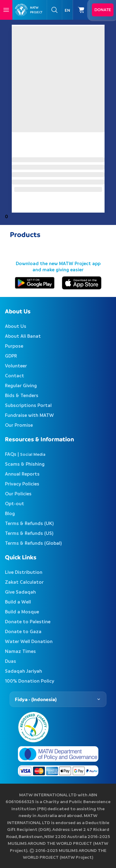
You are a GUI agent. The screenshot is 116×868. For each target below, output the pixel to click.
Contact (15, 375)
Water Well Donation (29, 641)
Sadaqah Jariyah (24, 671)
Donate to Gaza (23, 631)
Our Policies (18, 493)
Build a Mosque (22, 612)
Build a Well (18, 602)
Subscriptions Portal (28, 405)
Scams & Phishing (25, 464)
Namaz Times (20, 651)
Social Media (33, 454)
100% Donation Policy (30, 681)
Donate (103, 10)
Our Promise (19, 425)
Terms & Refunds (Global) (33, 543)
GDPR (11, 356)
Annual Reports (22, 474)
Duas (11, 661)
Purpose (14, 346)
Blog (10, 513)
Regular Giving (21, 385)
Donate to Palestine (28, 621)
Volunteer (16, 366)
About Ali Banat (23, 336)
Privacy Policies (22, 484)
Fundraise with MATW (29, 415)
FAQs (11, 454)
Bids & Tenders (22, 395)
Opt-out (15, 503)
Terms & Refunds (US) (29, 533)
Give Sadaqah (20, 592)
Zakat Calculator (24, 582)
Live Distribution (24, 572)
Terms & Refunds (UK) (29, 523)
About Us (16, 326)
